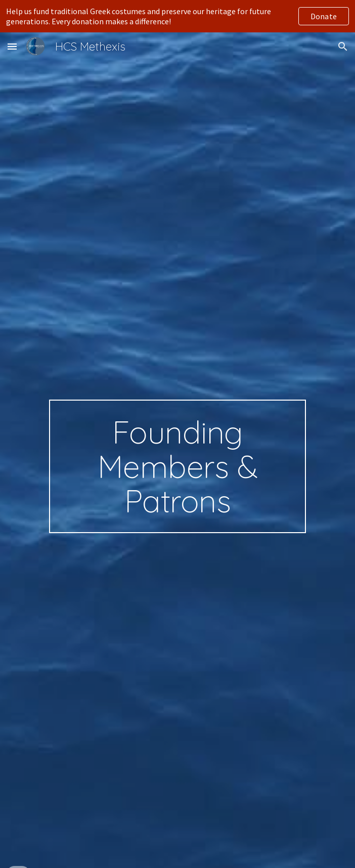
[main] (177, 466)
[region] (177, 16)
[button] (12, 46)
